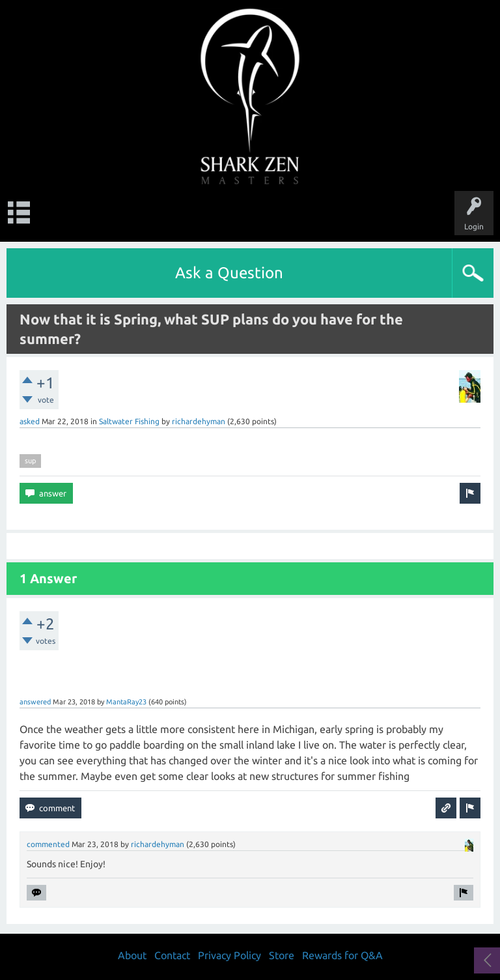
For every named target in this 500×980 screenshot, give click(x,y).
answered (35, 702)
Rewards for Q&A (342, 955)
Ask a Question (229, 273)
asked (30, 421)
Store (282, 955)
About (132, 955)
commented (48, 844)
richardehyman (199, 421)
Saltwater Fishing (129, 421)
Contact (172, 955)
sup (30, 461)
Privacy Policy (229, 955)
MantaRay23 (126, 702)
